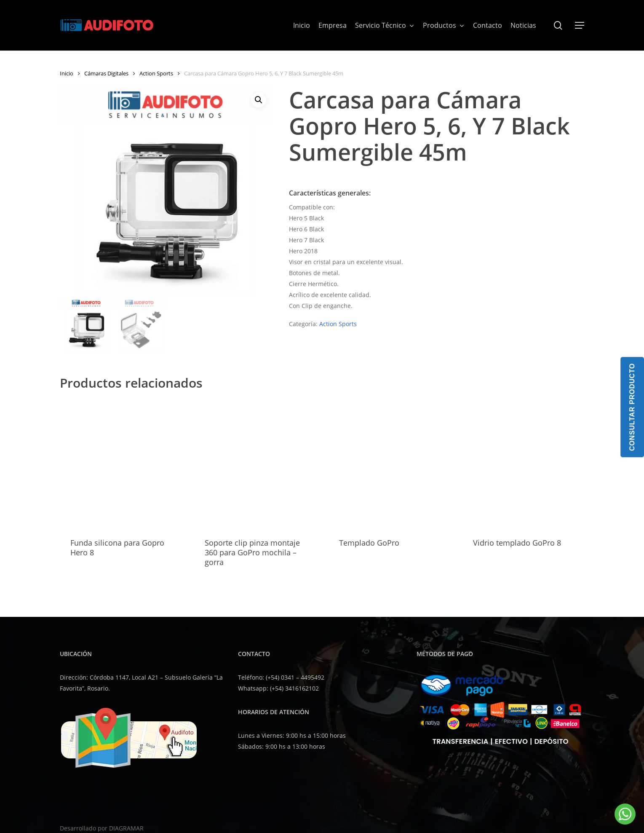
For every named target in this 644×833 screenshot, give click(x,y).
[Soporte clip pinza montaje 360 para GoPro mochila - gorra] (258, 463)
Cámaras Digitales (106, 73)
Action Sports (156, 73)
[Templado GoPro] (392, 463)
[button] (580, 25)
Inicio (67, 73)
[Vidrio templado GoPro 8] (526, 463)
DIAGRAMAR (126, 828)
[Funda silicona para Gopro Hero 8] (123, 463)
